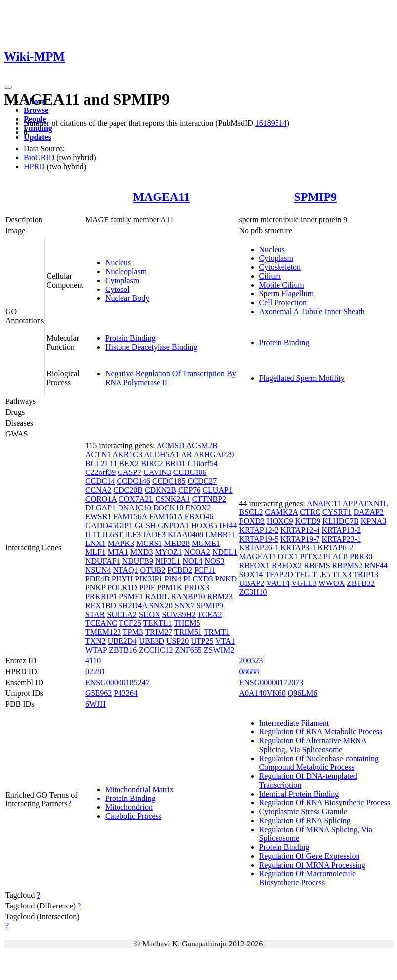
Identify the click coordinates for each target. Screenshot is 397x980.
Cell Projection (283, 303)
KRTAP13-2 (342, 530)
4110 (93, 661)
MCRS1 (149, 543)
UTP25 (202, 641)
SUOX (150, 614)
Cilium (270, 276)
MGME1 (206, 543)
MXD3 (141, 552)
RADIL (157, 597)
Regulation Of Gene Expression (310, 856)
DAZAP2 (369, 512)
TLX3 (341, 574)
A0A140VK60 (263, 693)
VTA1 (225, 641)
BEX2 (129, 463)
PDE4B (98, 579)
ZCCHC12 (156, 650)
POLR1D (122, 588)
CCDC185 (169, 481)
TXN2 (96, 641)
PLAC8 (336, 557)
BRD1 (176, 463)
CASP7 (129, 472)
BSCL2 (251, 512)
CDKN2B (160, 490)
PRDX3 (197, 588)
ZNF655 (189, 650)
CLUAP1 (217, 490)
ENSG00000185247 (118, 682)
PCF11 (205, 570)
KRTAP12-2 (259, 530)
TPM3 (133, 632)
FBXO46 (199, 517)
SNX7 (185, 605)
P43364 (126, 693)
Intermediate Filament (294, 723)
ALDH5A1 (161, 454)
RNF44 (376, 565)
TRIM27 (159, 632)
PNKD (226, 579)
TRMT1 (217, 632)
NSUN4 (98, 570)
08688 (249, 671)
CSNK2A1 (173, 499)
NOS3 (214, 561)
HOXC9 (280, 521)
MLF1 (96, 552)
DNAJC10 (134, 508)
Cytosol (118, 289)
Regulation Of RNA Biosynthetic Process (325, 803)
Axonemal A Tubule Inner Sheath (312, 311)
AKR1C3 (127, 454)
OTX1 (288, 557)
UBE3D (152, 641)
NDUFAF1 (103, 561)
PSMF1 (131, 597)
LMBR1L (221, 534)
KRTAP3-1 (298, 548)
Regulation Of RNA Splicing (305, 820)
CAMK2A (282, 512)
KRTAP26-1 (259, 548)
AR (186, 454)
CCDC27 (202, 481)
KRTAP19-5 (259, 539)
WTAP (96, 650)
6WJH (96, 704)
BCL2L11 (101, 463)
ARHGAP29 (214, 454)
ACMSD (171, 446)
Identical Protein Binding (299, 794)
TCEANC (101, 623)
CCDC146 (133, 481)
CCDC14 (100, 481)
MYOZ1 (168, 552)
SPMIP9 (315, 197)
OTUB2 (153, 570)
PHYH (122, 579)
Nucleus (118, 263)
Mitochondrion (129, 807)
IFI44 (228, 526)
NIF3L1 (168, 561)
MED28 (177, 543)
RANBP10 (188, 597)
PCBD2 (180, 570)
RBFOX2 (287, 565)
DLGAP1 (100, 508)
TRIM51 (188, 632)
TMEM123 (103, 632)
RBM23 (220, 597)
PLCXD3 (198, 579)
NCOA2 (197, 552)
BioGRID (39, 158)
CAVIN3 (157, 472)
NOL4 (193, 561)
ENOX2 (198, 508)
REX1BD (101, 605)
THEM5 (187, 623)
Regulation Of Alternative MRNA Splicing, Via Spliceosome (313, 745)
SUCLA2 (122, 614)
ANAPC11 (324, 503)
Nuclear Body (127, 298)
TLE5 (321, 574)
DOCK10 (168, 508)
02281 (95, 671)
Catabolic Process (133, 816)
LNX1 (96, 543)
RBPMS (317, 565)
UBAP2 (252, 583)
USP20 (178, 641)
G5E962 (99, 693)
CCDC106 (190, 472)
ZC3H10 (253, 592)
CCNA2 (98, 490)
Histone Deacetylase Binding (151, 347)
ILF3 (133, 534)
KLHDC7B (341, 521)
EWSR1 (98, 517)
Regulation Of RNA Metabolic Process (321, 732)
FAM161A (166, 517)
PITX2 (311, 557)
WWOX (332, 583)
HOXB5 (204, 526)
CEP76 (189, 490)
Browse (36, 110)
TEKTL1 (158, 623)
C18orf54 (202, 463)
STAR (95, 614)
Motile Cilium (282, 285)
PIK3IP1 (149, 579)
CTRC (310, 512)
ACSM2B (202, 446)
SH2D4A (133, 605)
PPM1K (170, 588)
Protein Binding (130, 338)
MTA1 (118, 552)
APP (350, 503)
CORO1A (101, 499)
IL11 (93, 534)
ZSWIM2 (219, 650)
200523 (251, 661)
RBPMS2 (347, 565)
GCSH (145, 526)
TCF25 (130, 623)
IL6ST (112, 534)
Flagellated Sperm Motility (302, 378)
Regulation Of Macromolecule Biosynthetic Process (308, 878)
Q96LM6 (303, 693)
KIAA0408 (186, 534)
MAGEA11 (161, 197)
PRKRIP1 (101, 597)
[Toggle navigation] (8, 87)
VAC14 (278, 583)
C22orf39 (100, 472)
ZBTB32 (361, 583)
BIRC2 (152, 463)
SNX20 (161, 605)
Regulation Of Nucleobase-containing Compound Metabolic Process (319, 763)
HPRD (34, 166)
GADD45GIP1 (109, 526)
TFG (302, 574)
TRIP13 (366, 574)
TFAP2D (279, 574)
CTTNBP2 (209, 499)
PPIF (147, 588)
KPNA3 (374, 521)
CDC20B (128, 490)
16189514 (271, 123)
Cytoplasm (122, 280)
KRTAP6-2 (336, 548)
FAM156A (130, 517)
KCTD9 (308, 521)
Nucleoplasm (126, 272)
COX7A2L (136, 499)
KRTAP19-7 (300, 539)
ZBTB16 (123, 650)
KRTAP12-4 (300, 530)
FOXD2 (252, 521)
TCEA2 (210, 614)
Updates (38, 137)
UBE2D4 (122, 641)
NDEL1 (225, 552)
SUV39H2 (179, 614)
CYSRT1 (337, 512)
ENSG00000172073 (272, 682)
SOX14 (251, 574)
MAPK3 (121, 543)
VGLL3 (304, 583)
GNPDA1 (174, 526)
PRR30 (361, 557)
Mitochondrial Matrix (139, 789)
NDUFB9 (138, 561)
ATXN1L (373, 503)
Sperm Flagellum (287, 294)
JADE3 (154, 534)
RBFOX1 (255, 565)
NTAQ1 (125, 570)
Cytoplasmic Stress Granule (303, 812)
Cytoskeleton (280, 267)
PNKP (95, 588)
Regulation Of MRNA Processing (313, 865)
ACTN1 (98, 454)
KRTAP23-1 (342, 539)
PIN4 (173, 579)
